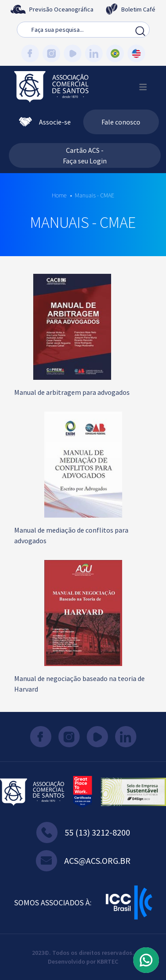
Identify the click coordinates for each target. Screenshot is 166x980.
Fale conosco (121, 122)
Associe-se (45, 122)
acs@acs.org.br (83, 861)
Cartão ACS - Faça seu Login (85, 155)
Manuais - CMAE (95, 195)
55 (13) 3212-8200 (83, 832)
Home (59, 195)
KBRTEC (108, 961)
